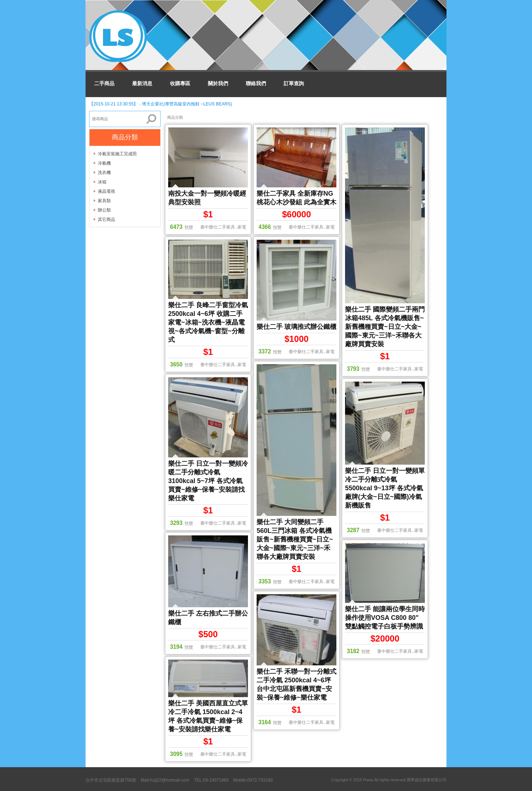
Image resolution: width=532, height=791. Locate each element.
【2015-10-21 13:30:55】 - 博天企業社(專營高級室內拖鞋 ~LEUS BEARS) (161, 104)
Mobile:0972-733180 (253, 780)
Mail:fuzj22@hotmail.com (165, 780)
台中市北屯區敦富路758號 (111, 780)
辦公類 (104, 210)
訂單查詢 (294, 83)
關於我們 (218, 83)
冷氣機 (104, 163)
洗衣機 (104, 173)
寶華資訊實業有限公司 (427, 780)
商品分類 (175, 117)
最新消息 (142, 83)
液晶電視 (106, 191)
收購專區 (180, 83)
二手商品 (104, 83)
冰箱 (102, 182)
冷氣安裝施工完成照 (117, 154)
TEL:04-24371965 (211, 780)
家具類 (104, 201)
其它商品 (106, 220)
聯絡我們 (256, 83)
